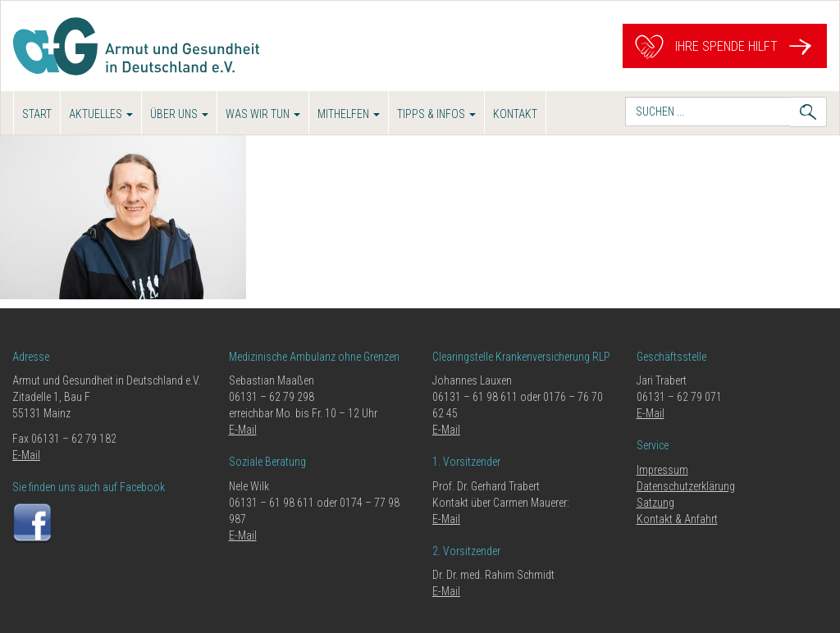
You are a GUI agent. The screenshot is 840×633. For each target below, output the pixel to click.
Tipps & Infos (436, 114)
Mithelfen (349, 114)
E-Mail (26, 455)
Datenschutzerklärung (686, 486)
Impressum (662, 470)
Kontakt (515, 114)
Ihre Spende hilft (725, 46)
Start (37, 114)
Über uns (179, 114)
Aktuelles (101, 114)
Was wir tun (263, 114)
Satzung (655, 503)
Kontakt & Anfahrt (677, 519)
